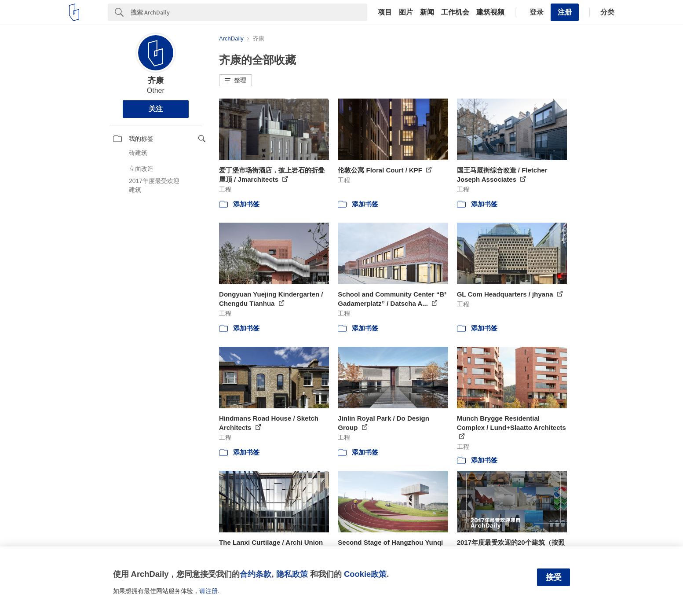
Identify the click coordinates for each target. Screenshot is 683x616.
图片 (406, 12)
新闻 (427, 12)
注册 (565, 12)
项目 (385, 12)
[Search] (249, 12)
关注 (156, 109)
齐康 (156, 81)
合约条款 (256, 574)
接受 (554, 577)
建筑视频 (490, 12)
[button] (236, 81)
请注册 (208, 591)
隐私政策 (292, 574)
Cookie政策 (365, 574)
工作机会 (455, 12)
